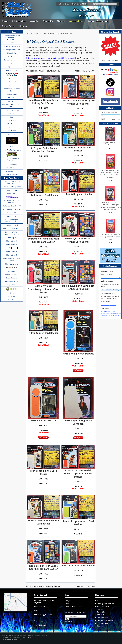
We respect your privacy (10, 637)
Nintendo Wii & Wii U (12, 229)
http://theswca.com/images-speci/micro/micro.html (110, 297)
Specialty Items (76, 21)
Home (5, 21)
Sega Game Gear (12, 274)
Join (68, 4)
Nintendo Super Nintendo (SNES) (12, 221)
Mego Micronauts (12, 110)
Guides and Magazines (12, 187)
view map (38, 621)
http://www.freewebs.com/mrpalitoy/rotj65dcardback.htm (52, 58)
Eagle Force (12, 67)
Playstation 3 (12, 251)
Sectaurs (12, 127)
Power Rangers (12, 120)
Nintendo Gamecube (12, 209)
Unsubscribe (116, 119)
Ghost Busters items (12, 82)
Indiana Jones (12, 94)
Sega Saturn (12, 285)
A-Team (12, 43)
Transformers (12, 171)
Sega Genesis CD (12, 281)
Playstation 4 (12, 255)
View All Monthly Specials (110, 60)
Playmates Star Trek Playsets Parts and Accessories (12, 37)
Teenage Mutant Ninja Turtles (12, 160)
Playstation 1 (12, 241)
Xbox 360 (12, 296)
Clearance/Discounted (97, 21)
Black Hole (12, 53)
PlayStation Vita (12, 264)
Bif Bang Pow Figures (12, 50)
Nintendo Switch (12, 225)
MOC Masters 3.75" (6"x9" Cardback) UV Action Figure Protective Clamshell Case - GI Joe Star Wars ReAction (110, 206)
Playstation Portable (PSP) (12, 259)
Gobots (12, 85)
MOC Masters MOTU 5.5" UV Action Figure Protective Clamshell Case (110, 237)
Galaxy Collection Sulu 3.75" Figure (111, 144)
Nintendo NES (12, 216)
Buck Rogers (12, 56)
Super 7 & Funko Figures (12, 150)
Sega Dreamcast (12, 271)
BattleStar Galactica (12, 46)
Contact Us (48, 21)
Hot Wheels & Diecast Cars (12, 90)
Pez (12, 117)
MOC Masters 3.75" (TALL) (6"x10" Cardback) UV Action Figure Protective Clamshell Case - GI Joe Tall (110, 174)
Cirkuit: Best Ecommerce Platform (13, 639)
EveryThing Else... (12, 70)
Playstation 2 (12, 244)
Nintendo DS (12, 190)
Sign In (62, 4)
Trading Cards (12, 168)
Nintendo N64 (12, 213)
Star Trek (12, 134)
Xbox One (12, 300)
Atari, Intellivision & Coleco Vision (12, 182)
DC (12, 63)
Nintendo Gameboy (12, 194)
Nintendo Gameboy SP (12, 206)
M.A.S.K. (12, 98)
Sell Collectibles (19, 21)
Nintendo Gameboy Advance (12, 201)
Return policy (22, 637)
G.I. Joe (12, 78)
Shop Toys (12, 32)
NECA (12, 114)
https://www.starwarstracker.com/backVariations (62, 50)
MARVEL (12, 101)
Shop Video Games (12, 178)
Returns (23, 26)
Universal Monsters (12, 175)
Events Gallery (9, 26)
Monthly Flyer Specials (105, 603)
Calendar (34, 21)
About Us (61, 21)
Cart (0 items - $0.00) (79, 4)
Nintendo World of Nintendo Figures (12, 233)
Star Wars (12, 146)
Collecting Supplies (12, 60)
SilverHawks (12, 131)
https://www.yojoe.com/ (108, 305)
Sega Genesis (12, 278)
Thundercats (12, 164)
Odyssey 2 (12, 238)
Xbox (12, 293)
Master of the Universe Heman (12, 106)
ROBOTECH (12, 124)
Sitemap (30, 637)
